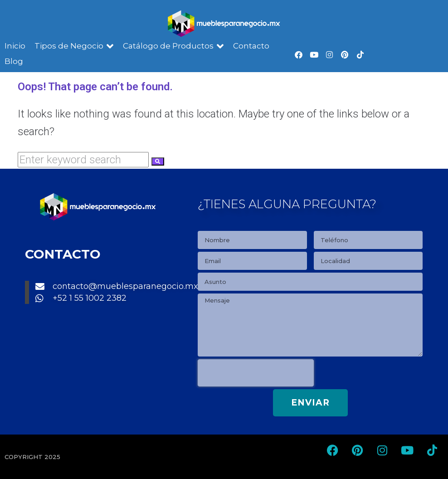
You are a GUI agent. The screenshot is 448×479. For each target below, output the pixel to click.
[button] (74, 46)
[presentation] (256, 373)
